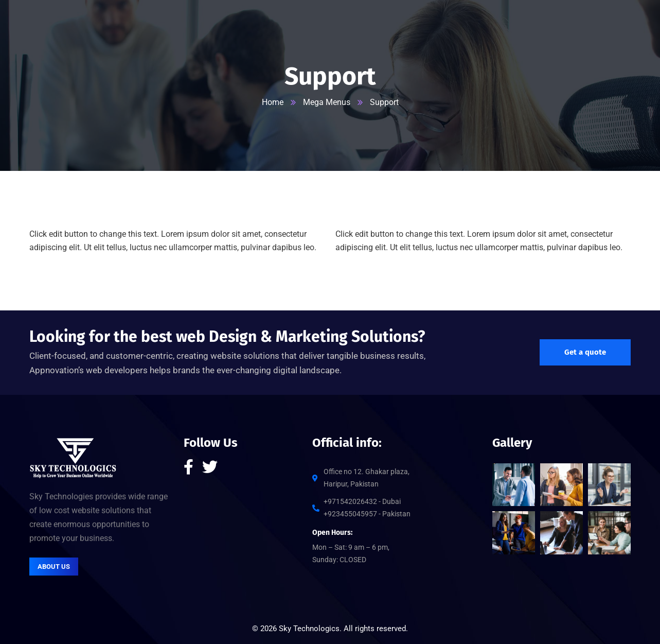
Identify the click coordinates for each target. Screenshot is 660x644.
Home (273, 102)
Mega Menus (327, 102)
